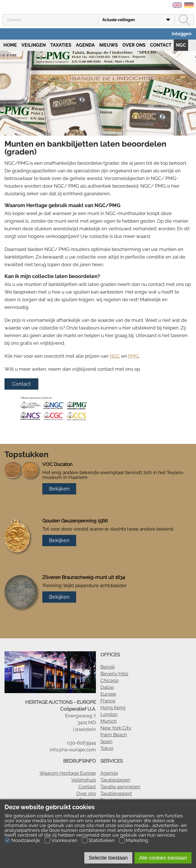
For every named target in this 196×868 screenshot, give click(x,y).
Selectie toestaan (108, 858)
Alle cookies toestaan (163, 858)
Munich (109, 721)
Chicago (110, 680)
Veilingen (34, 45)
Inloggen (182, 34)
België (108, 667)
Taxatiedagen (115, 780)
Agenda (85, 45)
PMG (133, 356)
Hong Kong (113, 708)
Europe (108, 694)
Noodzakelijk (26, 840)
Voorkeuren (64, 840)
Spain (106, 741)
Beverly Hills (114, 674)
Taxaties (61, 45)
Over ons (134, 45)
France (108, 701)
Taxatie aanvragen (120, 787)
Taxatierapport (116, 793)
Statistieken (102, 840)
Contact (161, 45)
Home (10, 45)
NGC (181, 45)
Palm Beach (114, 735)
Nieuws (109, 45)
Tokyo (107, 748)
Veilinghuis (84, 780)
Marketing (137, 840)
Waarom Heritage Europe (68, 773)
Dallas (107, 687)
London (109, 714)
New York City (116, 728)
